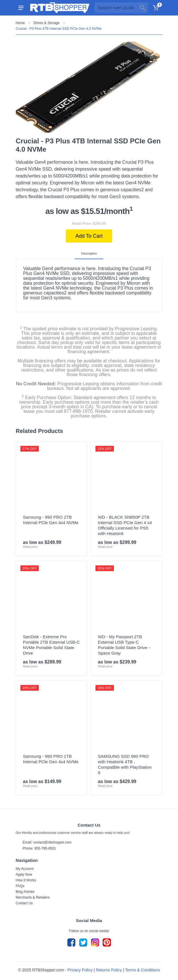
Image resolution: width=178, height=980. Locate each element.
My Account (25, 869)
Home (20, 23)
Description (89, 253)
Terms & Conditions (142, 970)
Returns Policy (109, 970)
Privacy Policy (80, 970)
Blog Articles (25, 892)
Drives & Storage (47, 23)
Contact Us (24, 903)
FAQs (20, 886)
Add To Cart (89, 236)
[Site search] (116, 8)
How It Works (26, 880)
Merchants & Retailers (33, 897)
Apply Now (24, 874)
